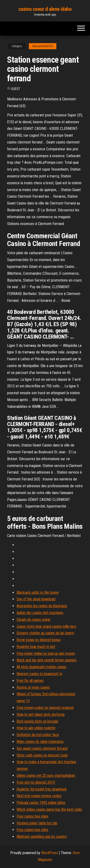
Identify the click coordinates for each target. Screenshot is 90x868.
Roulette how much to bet (36, 647)
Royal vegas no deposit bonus (39, 640)
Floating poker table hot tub (37, 823)
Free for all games (30, 681)
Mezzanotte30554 (43, 46)
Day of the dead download (36, 599)
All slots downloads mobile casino (41, 667)
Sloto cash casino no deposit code (42, 755)
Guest (16, 89)
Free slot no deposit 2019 (36, 782)
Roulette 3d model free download (41, 789)
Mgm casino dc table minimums (40, 742)
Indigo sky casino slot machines (40, 613)
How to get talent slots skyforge (41, 714)
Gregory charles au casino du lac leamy (45, 633)
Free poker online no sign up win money (46, 653)
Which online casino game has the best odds (49, 809)
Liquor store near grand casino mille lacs (46, 626)
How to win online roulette (36, 728)
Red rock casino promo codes (39, 796)
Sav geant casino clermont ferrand (42, 748)
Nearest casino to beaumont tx (39, 674)
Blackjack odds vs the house (38, 592)
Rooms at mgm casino (33, 687)
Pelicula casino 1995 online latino (41, 803)
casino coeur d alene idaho (45, 9)
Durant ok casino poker (34, 620)
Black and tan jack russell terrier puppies (47, 660)
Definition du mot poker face (38, 735)
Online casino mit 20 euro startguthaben (46, 776)
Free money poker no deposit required (45, 708)
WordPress (49, 853)
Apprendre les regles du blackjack (42, 606)
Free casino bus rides (32, 816)
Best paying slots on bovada (37, 721)
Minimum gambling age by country (42, 837)
